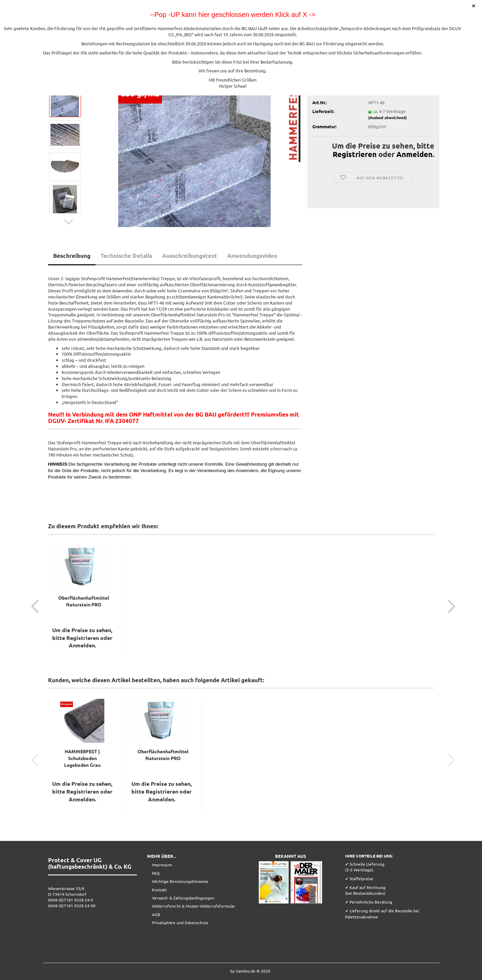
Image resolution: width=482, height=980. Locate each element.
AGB (156, 914)
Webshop (221, 971)
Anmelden (414, 154)
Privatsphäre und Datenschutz (180, 922)
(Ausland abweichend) (387, 117)
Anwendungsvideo (252, 256)
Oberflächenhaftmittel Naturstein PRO (84, 601)
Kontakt (160, 890)
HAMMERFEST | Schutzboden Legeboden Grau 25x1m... (82, 758)
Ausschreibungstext (190, 256)
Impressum (162, 865)
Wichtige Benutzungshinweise (180, 881)
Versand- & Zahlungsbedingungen (183, 898)
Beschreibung (72, 256)
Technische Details (126, 256)
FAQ (156, 873)
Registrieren (355, 154)
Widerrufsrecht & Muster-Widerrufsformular (194, 906)
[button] (68, 222)
